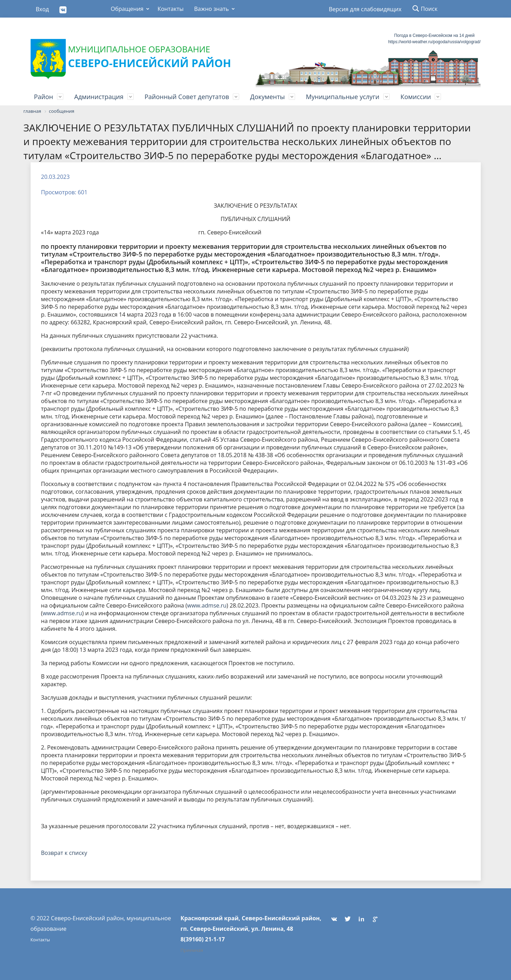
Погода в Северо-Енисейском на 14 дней (435, 35)
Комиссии (416, 97)
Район (44, 97)
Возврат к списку (64, 853)
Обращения (127, 9)
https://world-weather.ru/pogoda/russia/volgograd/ (435, 42)
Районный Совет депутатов (187, 97)
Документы (267, 97)
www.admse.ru (207, 605)
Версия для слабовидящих (362, 9)
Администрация (99, 97)
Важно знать (212, 9)
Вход (43, 9)
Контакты (171, 9)
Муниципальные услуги (343, 97)
